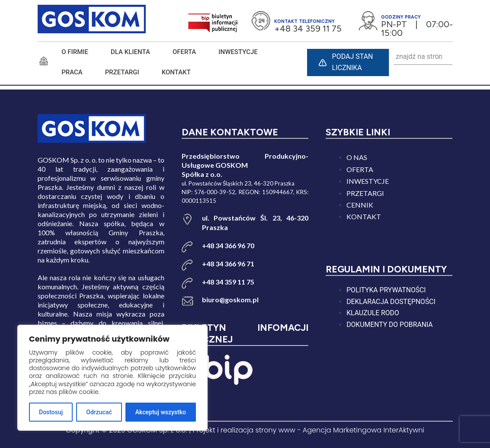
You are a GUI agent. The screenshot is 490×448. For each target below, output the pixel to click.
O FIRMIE (75, 52)
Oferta (184, 52)
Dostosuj (51, 412)
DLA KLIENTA (130, 52)
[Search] (439, 57)
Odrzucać (99, 412)
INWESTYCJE (238, 52)
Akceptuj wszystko (161, 412)
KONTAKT (176, 72)
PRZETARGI (122, 72)
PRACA (72, 72)
